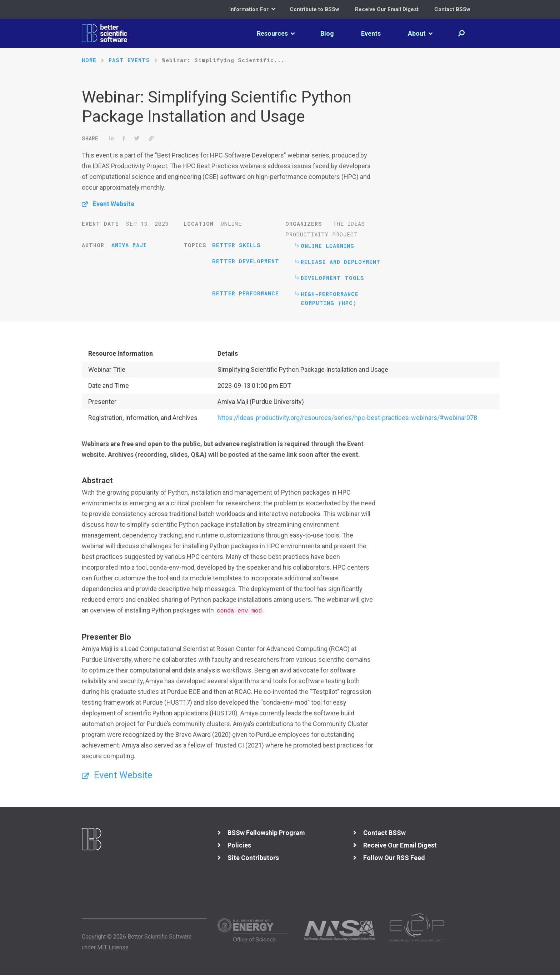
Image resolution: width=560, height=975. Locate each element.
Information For (252, 9)
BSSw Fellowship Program (266, 833)
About (420, 33)
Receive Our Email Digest (387, 9)
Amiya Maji (129, 245)
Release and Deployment (341, 262)
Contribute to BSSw (314, 9)
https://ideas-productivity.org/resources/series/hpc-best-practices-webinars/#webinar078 (347, 418)
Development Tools (332, 278)
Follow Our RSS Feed (394, 858)
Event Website (114, 204)
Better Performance (246, 293)
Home (89, 60)
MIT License (113, 947)
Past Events (129, 60)
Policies (239, 845)
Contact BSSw (452, 9)
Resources (276, 33)
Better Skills (236, 245)
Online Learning (327, 246)
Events (371, 33)
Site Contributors (253, 858)
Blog (327, 33)
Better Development (246, 261)
